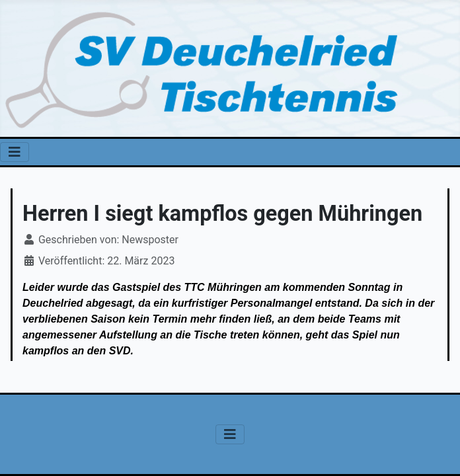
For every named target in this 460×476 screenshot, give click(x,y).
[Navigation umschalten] (15, 152)
